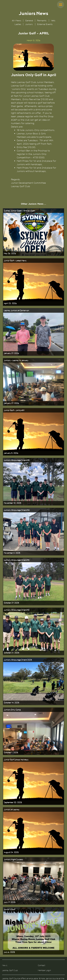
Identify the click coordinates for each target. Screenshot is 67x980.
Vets (53, 21)
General (29, 21)
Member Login (44, 970)
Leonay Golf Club (10, 970)
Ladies (18, 24)
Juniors (29, 24)
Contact (42, 965)
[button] (61, 5)
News (5, 965)
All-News (17, 21)
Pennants (42, 21)
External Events (45, 24)
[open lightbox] (34, 57)
